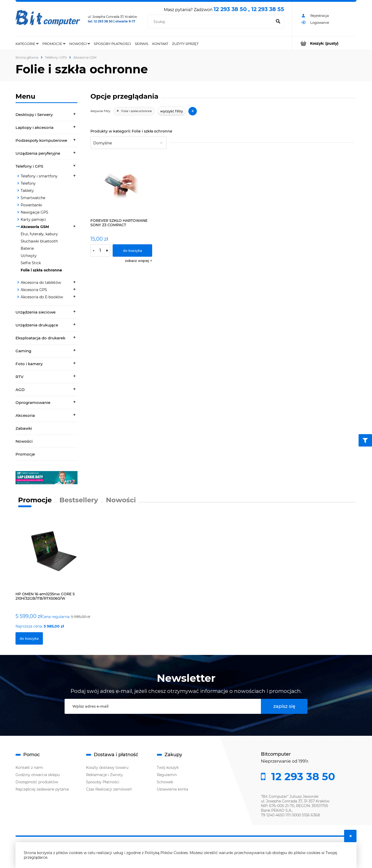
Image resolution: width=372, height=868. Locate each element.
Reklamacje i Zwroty (104, 775)
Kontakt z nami (29, 768)
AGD (20, 390)
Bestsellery (79, 500)
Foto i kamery (29, 364)
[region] (47, 478)
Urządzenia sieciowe (36, 312)
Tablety (27, 191)
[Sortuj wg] (129, 143)
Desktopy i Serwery (34, 115)
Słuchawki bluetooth (39, 241)
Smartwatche (33, 198)
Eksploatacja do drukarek (40, 338)
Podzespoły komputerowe (41, 140)
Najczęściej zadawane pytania (42, 789)
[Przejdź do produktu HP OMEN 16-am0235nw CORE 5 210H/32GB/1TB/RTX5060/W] (53, 557)
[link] (47, 478)
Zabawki (24, 428)
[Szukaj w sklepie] (211, 22)
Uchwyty (29, 256)
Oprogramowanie (33, 402)
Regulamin (167, 775)
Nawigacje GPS (34, 212)
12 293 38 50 (302, 777)
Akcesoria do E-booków (42, 297)
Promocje (25, 454)
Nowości (24, 441)
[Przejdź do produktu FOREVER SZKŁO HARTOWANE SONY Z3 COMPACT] (121, 185)
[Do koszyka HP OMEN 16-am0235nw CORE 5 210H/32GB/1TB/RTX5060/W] (29, 638)
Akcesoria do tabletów (41, 283)
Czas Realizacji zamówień (109, 789)
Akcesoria (25, 415)
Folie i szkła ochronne (41, 270)
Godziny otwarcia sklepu (38, 775)
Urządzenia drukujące (37, 325)
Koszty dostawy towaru (107, 768)
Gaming (23, 351)
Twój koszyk (168, 768)
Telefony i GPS (29, 166)
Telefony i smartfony (39, 176)
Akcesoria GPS (34, 290)
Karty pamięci (33, 220)
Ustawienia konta (172, 789)
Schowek (165, 782)
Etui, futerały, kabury (39, 234)
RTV (20, 377)
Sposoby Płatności (103, 782)
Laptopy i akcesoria (34, 127)
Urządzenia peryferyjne (38, 153)
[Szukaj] (278, 22)
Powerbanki (31, 205)
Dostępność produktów (37, 782)
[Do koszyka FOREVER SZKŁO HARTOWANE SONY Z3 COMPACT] (132, 251)
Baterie (27, 248)
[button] (139, 261)
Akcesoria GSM (35, 227)
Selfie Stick (31, 263)
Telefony (28, 183)
